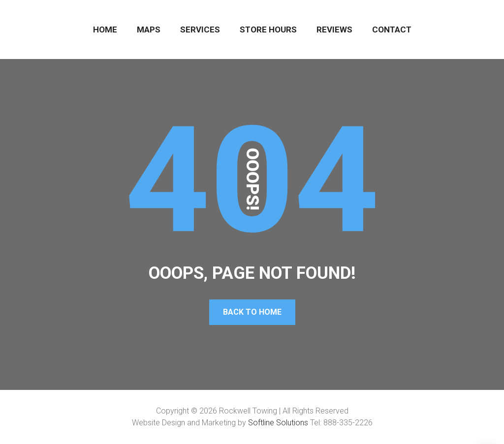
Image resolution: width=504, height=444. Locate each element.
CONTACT (392, 30)
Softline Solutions (278, 423)
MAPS (149, 30)
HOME (105, 30)
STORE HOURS (268, 30)
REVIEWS (334, 30)
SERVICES (200, 30)
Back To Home (252, 312)
